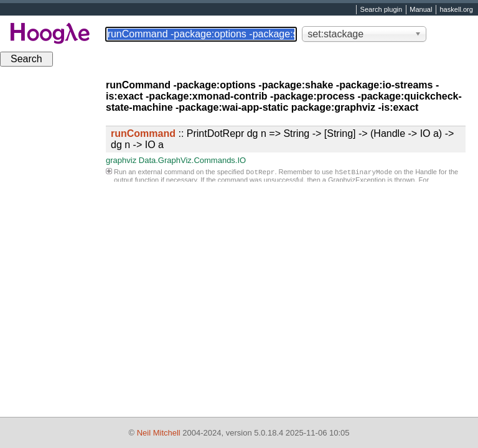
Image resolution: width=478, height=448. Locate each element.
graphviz (121, 160)
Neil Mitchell (159, 433)
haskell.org (456, 10)
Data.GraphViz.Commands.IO (192, 160)
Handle (426, 173)
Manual (421, 10)
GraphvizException (357, 181)
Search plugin (382, 10)
